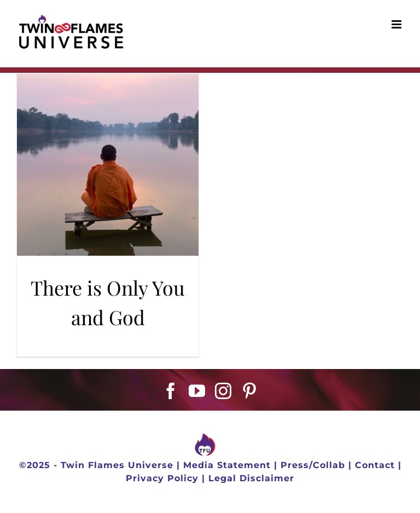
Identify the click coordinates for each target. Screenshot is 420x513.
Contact (375, 465)
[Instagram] (223, 391)
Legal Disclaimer (251, 478)
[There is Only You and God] (108, 165)
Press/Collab (313, 465)
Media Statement (227, 465)
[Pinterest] (250, 391)
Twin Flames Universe (117, 465)
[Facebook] (171, 391)
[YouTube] (197, 391)
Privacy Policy (162, 478)
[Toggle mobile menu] (398, 24)
